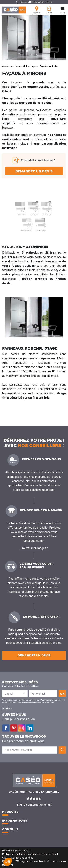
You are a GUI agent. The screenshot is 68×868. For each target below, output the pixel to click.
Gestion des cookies (22, 858)
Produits (10, 812)
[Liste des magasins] (15, 694)
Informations (15, 820)
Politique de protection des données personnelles (29, 854)
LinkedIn (30, 728)
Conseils (10, 829)
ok (62, 694)
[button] (8, 862)
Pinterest (14, 728)
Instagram (22, 728)
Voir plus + (7, 708)
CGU (27, 851)
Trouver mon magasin (34, 548)
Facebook (6, 728)
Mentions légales (11, 851)
